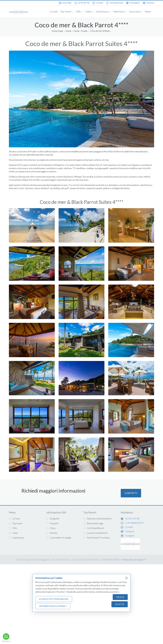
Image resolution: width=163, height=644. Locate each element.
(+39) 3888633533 (134, 523)
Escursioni (136, 12)
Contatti (131, 495)
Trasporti (52, 523)
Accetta (120, 604)
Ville (79, 12)
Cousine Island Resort (96, 533)
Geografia (53, 519)
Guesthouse (103, 12)
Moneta (52, 533)
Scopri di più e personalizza (54, 599)
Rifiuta (120, 597)
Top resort (67, 12)
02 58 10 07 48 (132, 519)
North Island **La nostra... (97, 538)
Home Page (57, 31)
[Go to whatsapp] (6, 636)
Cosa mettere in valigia (59, 538)
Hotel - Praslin (81, 31)
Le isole (54, 12)
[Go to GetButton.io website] (6, 641)
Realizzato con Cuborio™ (134, 560)
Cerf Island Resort (94, 528)
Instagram (130, 536)
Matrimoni (120, 12)
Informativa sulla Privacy (53, 606)
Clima (51, 528)
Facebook (130, 531)
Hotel (89, 12)
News (148, 12)
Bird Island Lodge (93, 523)
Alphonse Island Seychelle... (98, 519)
